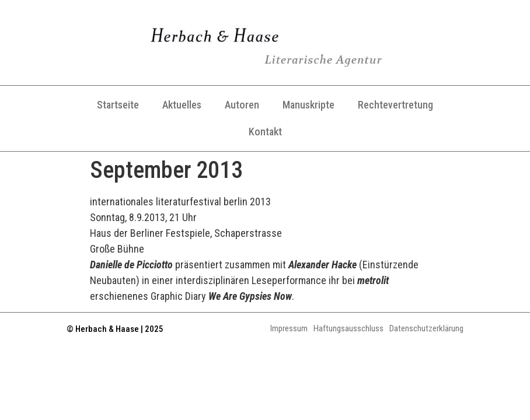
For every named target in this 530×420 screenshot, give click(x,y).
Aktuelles (182, 105)
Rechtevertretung (395, 105)
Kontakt (265, 132)
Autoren (242, 105)
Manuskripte (308, 105)
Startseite (118, 105)
